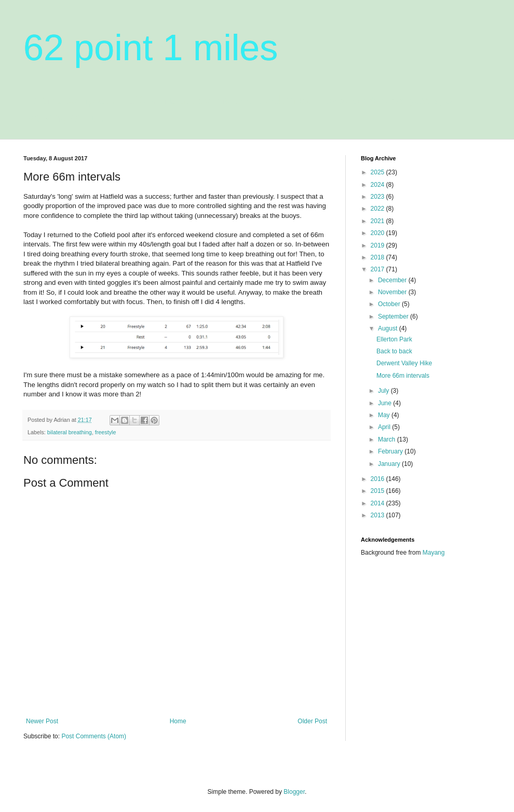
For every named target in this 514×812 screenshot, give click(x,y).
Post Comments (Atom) (94, 736)
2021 (378, 221)
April (385, 427)
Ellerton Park (394, 339)
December (393, 280)
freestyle (106, 432)
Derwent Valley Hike (404, 363)
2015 (378, 491)
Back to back (394, 351)
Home (178, 721)
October (390, 304)
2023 (378, 197)
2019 (378, 245)
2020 (378, 233)
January (390, 464)
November (393, 292)
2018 (378, 257)
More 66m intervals (403, 376)
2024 (378, 185)
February (391, 451)
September (394, 316)
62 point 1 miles (151, 48)
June (385, 403)
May (385, 415)
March (388, 439)
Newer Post (42, 721)
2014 (378, 503)
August (389, 328)
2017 (378, 269)
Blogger (294, 792)
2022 (378, 209)
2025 (378, 172)
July (384, 391)
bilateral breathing (70, 432)
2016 (378, 479)
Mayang (434, 553)
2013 (378, 515)
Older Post (312, 721)
